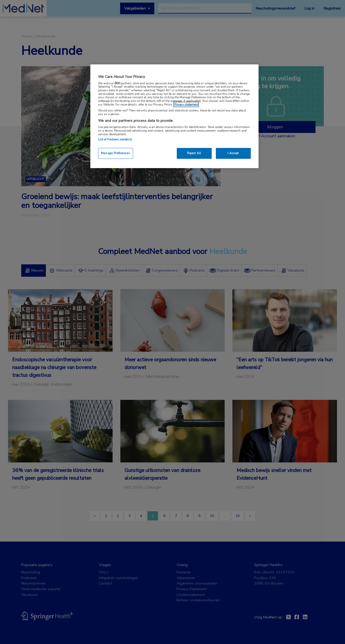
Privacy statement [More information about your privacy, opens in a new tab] (186, 104)
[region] (174, 116)
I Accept (233, 153)
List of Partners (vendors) (115, 139)
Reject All (194, 153)
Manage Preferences (115, 153)
